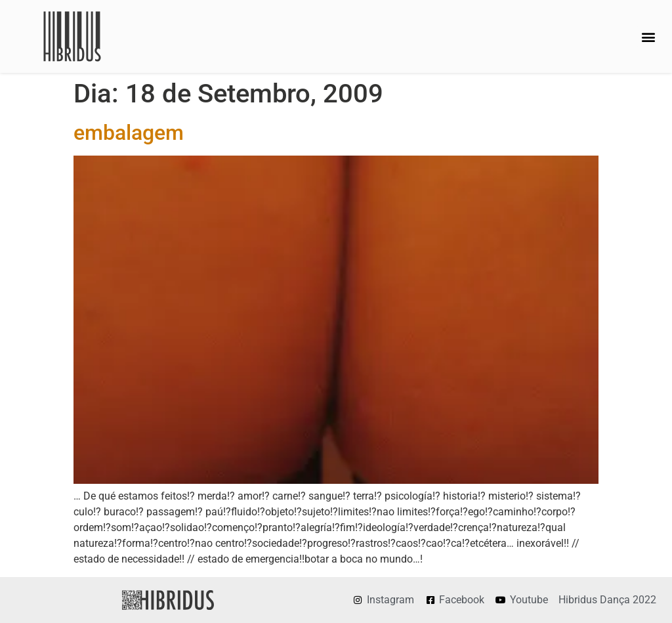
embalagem (129, 133)
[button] (648, 36)
